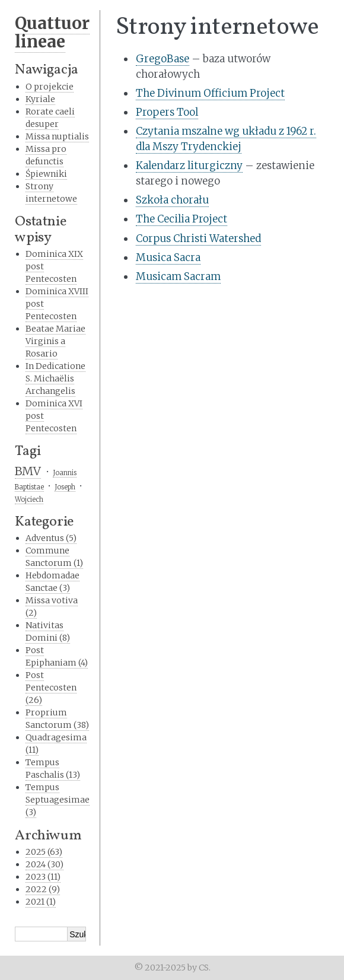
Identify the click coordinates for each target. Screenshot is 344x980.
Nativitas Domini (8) (48, 631)
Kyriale (40, 99)
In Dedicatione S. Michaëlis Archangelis (55, 378)
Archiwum (48, 836)
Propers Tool (167, 112)
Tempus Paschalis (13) (53, 769)
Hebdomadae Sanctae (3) (52, 582)
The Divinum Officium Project (210, 93)
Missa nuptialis (57, 136)
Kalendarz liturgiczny (189, 166)
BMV (28, 471)
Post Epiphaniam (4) (57, 656)
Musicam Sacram (178, 276)
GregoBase (163, 59)
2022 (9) (43, 889)
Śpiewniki (46, 174)
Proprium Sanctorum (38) (57, 719)
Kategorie (44, 522)
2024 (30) (44, 864)
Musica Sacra (168, 257)
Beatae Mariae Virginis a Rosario (55, 341)
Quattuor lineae (52, 32)
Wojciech (29, 499)
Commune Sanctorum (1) (54, 557)
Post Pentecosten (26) (51, 688)
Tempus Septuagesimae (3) (58, 800)
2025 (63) (44, 852)
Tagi (28, 451)
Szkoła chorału (172, 200)
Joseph (65, 487)
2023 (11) (43, 877)
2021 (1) (41, 902)
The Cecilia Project (181, 219)
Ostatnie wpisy (40, 230)
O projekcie (50, 87)
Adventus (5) (51, 538)
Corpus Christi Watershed (198, 238)
